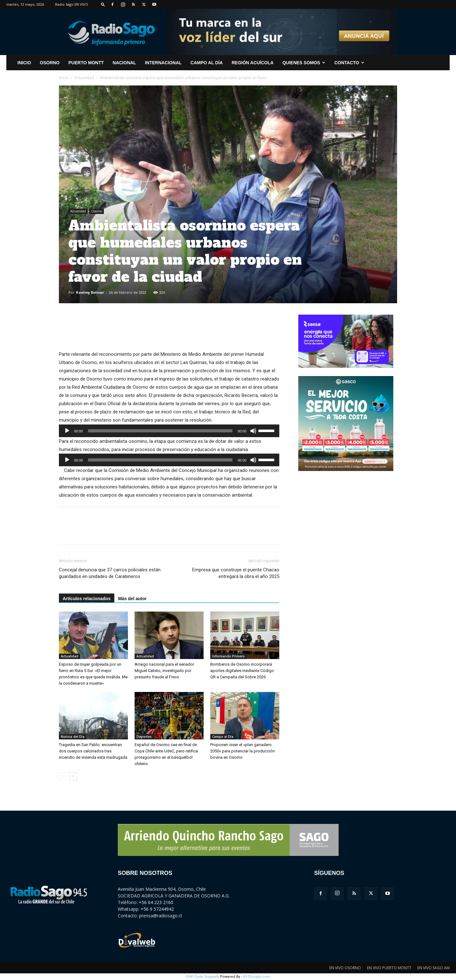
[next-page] (73, 776)
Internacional (163, 63)
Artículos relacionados (87, 599)
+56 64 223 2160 (156, 902)
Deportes (144, 737)
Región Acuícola (252, 63)
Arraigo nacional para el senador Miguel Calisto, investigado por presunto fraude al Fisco (164, 671)
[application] (169, 431)
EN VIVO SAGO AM (434, 968)
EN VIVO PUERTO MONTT (389, 968)
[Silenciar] (253, 431)
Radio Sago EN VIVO (72, 4)
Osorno (50, 63)
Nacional (124, 63)
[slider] (160, 431)
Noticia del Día (73, 737)
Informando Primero (228, 656)
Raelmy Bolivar (90, 292)
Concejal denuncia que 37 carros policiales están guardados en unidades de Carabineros (110, 573)
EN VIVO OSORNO (345, 968)
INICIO (24, 63)
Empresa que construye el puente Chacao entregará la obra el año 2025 (236, 573)
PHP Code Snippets (203, 977)
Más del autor (132, 599)
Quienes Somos (304, 63)
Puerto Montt (86, 63)
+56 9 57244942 (157, 909)
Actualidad (84, 78)
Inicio (64, 78)
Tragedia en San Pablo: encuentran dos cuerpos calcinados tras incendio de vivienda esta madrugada (93, 751)
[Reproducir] (67, 431)
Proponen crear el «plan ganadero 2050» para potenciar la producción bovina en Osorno (243, 751)
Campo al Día (207, 63)
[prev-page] (63, 776)
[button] (103, 4)
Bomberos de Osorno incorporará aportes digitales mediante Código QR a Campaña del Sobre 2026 (242, 671)
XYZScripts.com (256, 977)
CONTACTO (349, 63)
